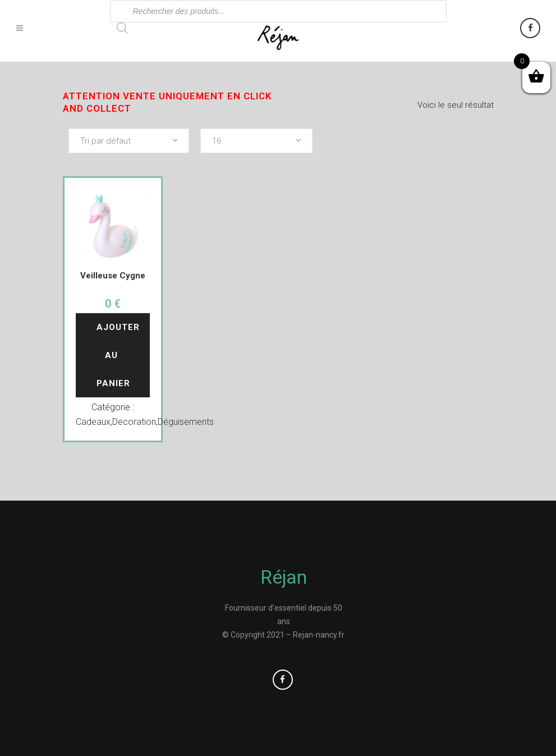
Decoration (134, 422)
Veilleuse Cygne (113, 276)
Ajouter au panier (120, 355)
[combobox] (129, 141)
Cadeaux (93, 422)
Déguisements (186, 422)
